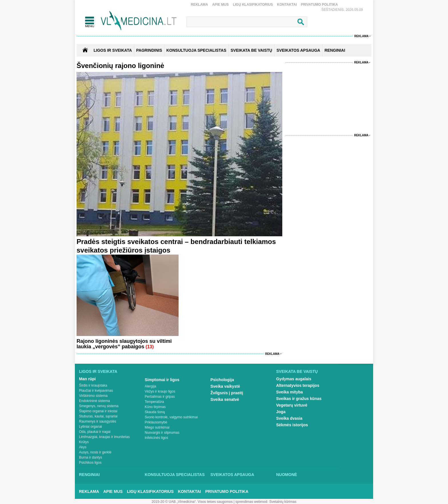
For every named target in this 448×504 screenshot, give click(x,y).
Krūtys (84, 442)
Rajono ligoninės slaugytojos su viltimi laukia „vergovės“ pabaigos (124, 344)
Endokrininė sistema (95, 401)
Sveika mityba (290, 392)
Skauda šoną (155, 412)
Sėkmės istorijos (292, 425)
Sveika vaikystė (225, 386)
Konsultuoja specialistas (175, 475)
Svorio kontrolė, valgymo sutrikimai (171, 417)
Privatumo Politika (319, 5)
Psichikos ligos (90, 463)
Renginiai (89, 475)
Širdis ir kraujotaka (93, 385)
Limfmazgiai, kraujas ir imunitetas (104, 437)
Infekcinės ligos (157, 438)
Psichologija (222, 380)
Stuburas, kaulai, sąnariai (98, 416)
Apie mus (220, 5)
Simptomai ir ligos (162, 380)
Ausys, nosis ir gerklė (95, 452)
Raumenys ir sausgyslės (98, 421)
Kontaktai (287, 5)
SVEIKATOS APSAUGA (298, 50)
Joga (281, 412)
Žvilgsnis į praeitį (227, 393)
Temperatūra (154, 402)
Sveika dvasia (289, 418)
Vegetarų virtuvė (292, 405)
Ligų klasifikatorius (253, 5)
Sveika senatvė (225, 399)
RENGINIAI (335, 50)
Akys (83, 447)
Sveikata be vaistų (297, 371)
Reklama (199, 5)
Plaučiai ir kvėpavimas (96, 391)
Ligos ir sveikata (113, 50)
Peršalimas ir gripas (160, 397)
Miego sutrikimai (157, 427)
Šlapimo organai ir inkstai (98, 411)
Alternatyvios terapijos (298, 385)
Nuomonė (287, 475)
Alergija (151, 386)
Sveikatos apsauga (232, 475)
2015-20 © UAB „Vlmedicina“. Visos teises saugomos (192, 502)
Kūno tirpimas (155, 407)
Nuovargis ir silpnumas (162, 433)
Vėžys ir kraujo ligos (160, 391)
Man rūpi (87, 379)
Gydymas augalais (294, 379)
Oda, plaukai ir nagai (95, 432)
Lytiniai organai (91, 427)
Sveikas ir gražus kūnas (299, 399)
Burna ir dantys (91, 457)
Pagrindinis (149, 50)
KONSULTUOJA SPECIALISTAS (196, 50)
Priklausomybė (156, 422)
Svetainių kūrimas (283, 502)
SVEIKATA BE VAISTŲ (251, 50)
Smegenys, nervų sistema (99, 406)
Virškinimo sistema (93, 396)
